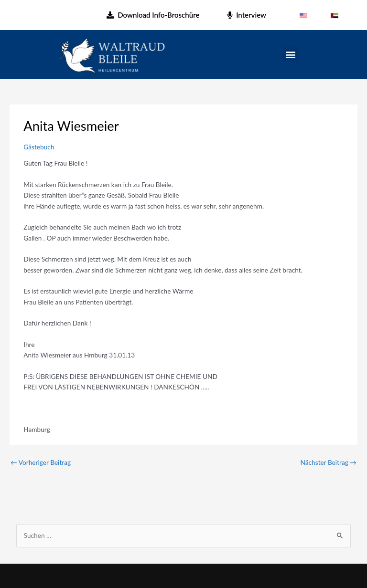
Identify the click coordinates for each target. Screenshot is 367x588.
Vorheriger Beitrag (41, 462)
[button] (291, 54)
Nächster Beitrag (329, 462)
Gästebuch (39, 147)
